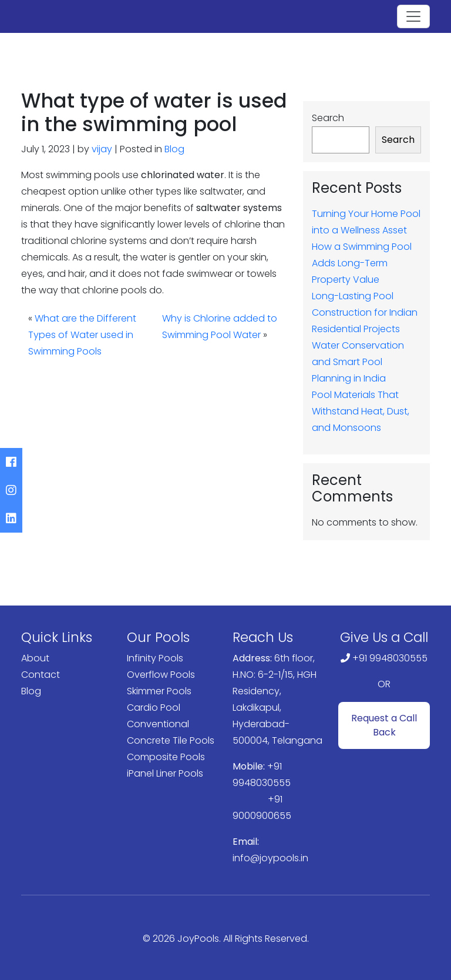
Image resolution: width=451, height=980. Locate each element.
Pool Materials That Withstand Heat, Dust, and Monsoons (361, 411)
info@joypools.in (270, 858)
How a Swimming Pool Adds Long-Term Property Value (362, 263)
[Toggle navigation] (413, 16)
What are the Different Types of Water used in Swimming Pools (82, 335)
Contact (41, 675)
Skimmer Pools (159, 691)
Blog (174, 149)
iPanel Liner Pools (165, 773)
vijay (102, 149)
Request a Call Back (384, 725)
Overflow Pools (161, 675)
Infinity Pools (155, 658)
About (35, 658)
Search (328, 118)
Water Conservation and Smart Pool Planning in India (358, 362)
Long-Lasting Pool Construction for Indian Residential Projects (365, 312)
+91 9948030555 (390, 658)
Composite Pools (166, 757)
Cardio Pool (154, 708)
